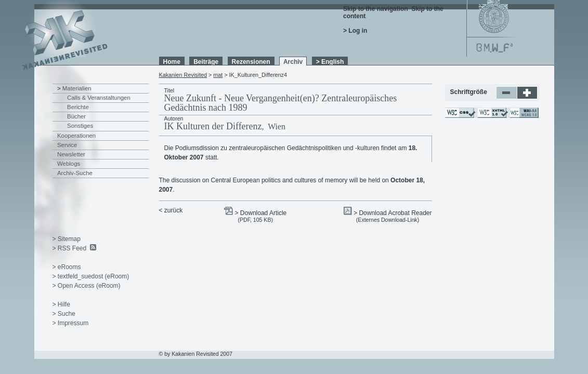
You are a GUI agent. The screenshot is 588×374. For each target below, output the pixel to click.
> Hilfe (61, 304)
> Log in (355, 31)
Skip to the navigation (376, 9)
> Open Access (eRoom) (87, 286)
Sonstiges (80, 126)
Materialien (77, 88)
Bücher (76, 116)
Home (172, 62)
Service (67, 145)
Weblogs (69, 164)
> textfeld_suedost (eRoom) (91, 276)
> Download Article (261, 213)
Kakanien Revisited (183, 75)
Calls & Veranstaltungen (99, 98)
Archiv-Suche (75, 173)
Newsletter (71, 154)
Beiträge (206, 62)
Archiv (293, 62)
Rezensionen (251, 62)
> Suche (64, 314)
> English (330, 62)
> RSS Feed (70, 248)
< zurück (171, 210)
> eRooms (67, 267)
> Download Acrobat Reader (393, 213)
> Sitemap (67, 239)
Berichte (78, 107)
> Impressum (71, 323)
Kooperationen (76, 136)
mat (218, 75)
